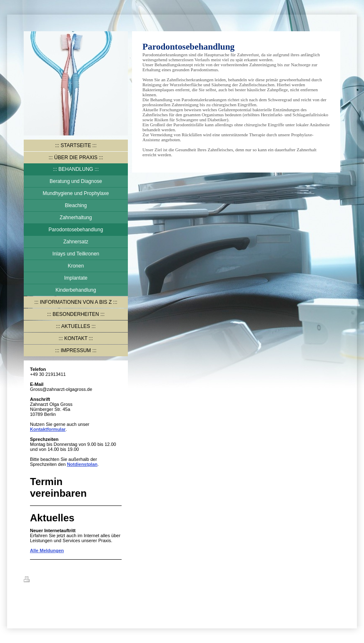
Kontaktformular (48, 429)
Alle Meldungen (47, 550)
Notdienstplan (82, 464)
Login (334, 579)
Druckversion (43, 580)
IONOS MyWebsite (66, 600)
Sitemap (74, 580)
